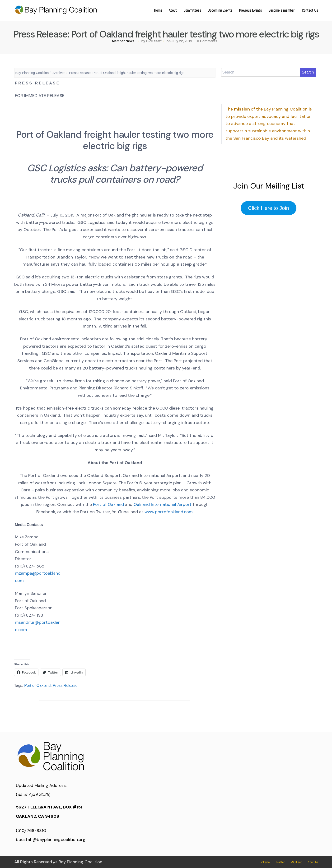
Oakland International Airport (163, 504)
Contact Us (310, 10)
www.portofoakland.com (169, 512)
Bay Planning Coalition (32, 73)
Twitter (280, 862)
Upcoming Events (220, 10)
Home (158, 10)
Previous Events (250, 10)
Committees (192, 10)
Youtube (313, 862)
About (173, 10)
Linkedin (265, 862)
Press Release (65, 686)
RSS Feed (296, 862)
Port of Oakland (108, 504)
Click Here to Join (268, 208)
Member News (123, 41)
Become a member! (282, 10)
